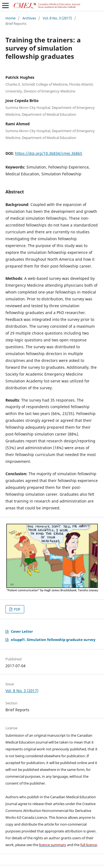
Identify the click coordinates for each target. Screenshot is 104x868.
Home (10, 18)
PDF (17, 609)
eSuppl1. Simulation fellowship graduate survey (53, 640)
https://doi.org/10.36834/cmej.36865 (49, 153)
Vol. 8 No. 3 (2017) (57, 18)
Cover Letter (22, 631)
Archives (29, 18)
